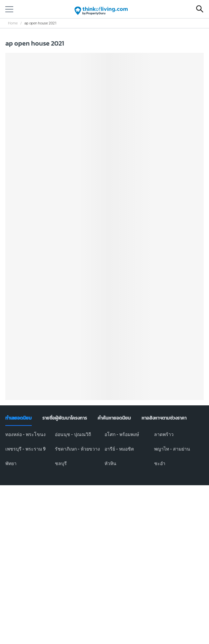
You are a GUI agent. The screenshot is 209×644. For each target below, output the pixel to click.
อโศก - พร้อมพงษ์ (122, 434)
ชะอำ (160, 463)
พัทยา (11, 463)
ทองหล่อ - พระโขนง (25, 434)
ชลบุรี (61, 463)
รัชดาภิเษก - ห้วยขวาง (77, 449)
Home (13, 23)
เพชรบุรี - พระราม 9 (25, 449)
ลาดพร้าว (164, 434)
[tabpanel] (104, 453)
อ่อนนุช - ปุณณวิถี (73, 434)
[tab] (19, 418)
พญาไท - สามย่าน (172, 449)
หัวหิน (110, 463)
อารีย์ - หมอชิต (119, 449)
